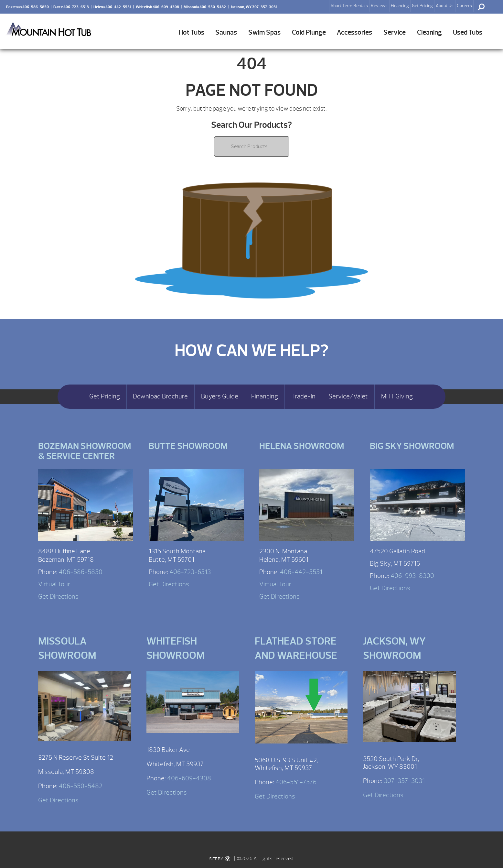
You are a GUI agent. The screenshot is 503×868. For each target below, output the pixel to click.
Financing (400, 6)
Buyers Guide (220, 396)
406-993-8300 (412, 576)
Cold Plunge (309, 33)
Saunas (226, 33)
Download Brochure (160, 396)
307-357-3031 (404, 781)
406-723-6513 (190, 572)
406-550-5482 (81, 786)
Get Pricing (422, 6)
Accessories (354, 33)
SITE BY (220, 859)
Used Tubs (468, 33)
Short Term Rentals (349, 6)
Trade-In (303, 396)
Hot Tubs (192, 33)
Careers (464, 6)
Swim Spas (264, 33)
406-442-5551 (301, 572)
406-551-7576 (296, 782)
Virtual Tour (54, 584)
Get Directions (58, 597)
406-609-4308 (189, 778)
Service (395, 33)
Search (481, 7)
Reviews (379, 6)
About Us (445, 6)
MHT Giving (397, 396)
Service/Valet (348, 396)
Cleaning (429, 33)
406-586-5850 (81, 572)
